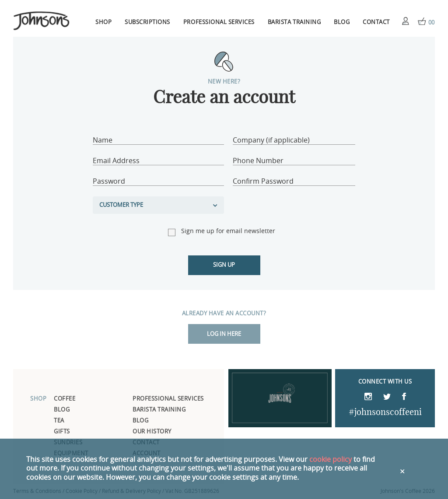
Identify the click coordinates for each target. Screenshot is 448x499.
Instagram (368, 397)
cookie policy (331, 460)
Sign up (224, 265)
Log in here (224, 334)
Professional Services (219, 23)
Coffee (65, 399)
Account (406, 21)
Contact (376, 23)
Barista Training (294, 23)
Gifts (62, 432)
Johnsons (42, 21)
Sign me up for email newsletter (228, 231)
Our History (152, 432)
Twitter (387, 398)
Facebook (404, 397)
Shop (103, 23)
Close (403, 469)
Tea (59, 421)
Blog (342, 23)
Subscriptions (147, 23)
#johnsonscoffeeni (385, 412)
